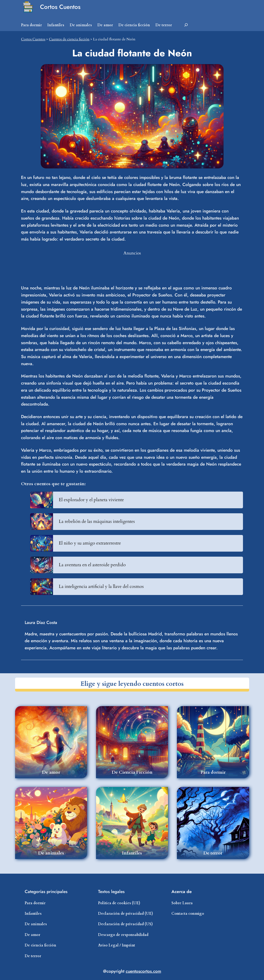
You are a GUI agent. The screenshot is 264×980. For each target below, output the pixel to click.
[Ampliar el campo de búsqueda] (186, 25)
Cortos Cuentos (60, 7)
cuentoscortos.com (143, 971)
